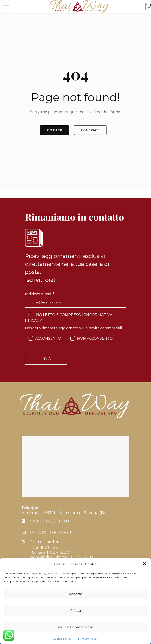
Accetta (75, 594)
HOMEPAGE (90, 130)
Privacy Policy (88, 639)
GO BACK (54, 130)
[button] (144, 564)
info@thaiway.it (52, 532)
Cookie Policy (62, 639)
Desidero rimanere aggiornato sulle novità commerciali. (74, 328)
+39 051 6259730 (49, 521)
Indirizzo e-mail (40, 294)
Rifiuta (75, 611)
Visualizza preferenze (76, 627)
